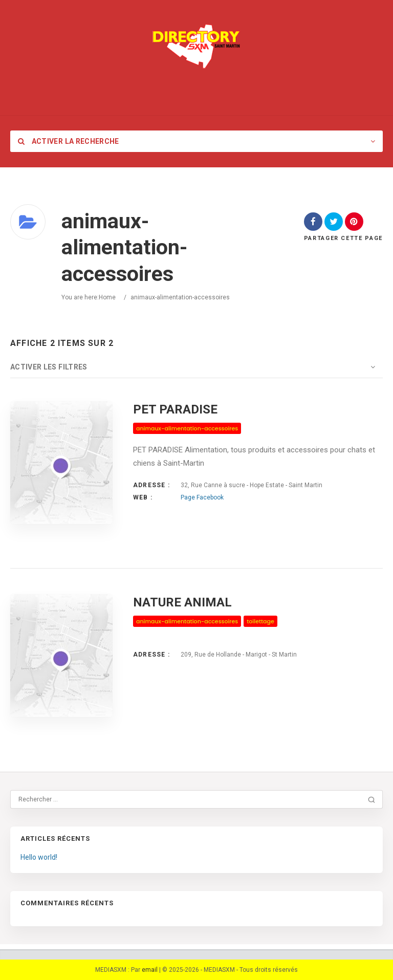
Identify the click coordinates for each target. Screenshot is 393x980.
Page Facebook (202, 497)
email (150, 970)
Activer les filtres (49, 367)
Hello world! (39, 857)
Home (107, 297)
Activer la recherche (69, 141)
